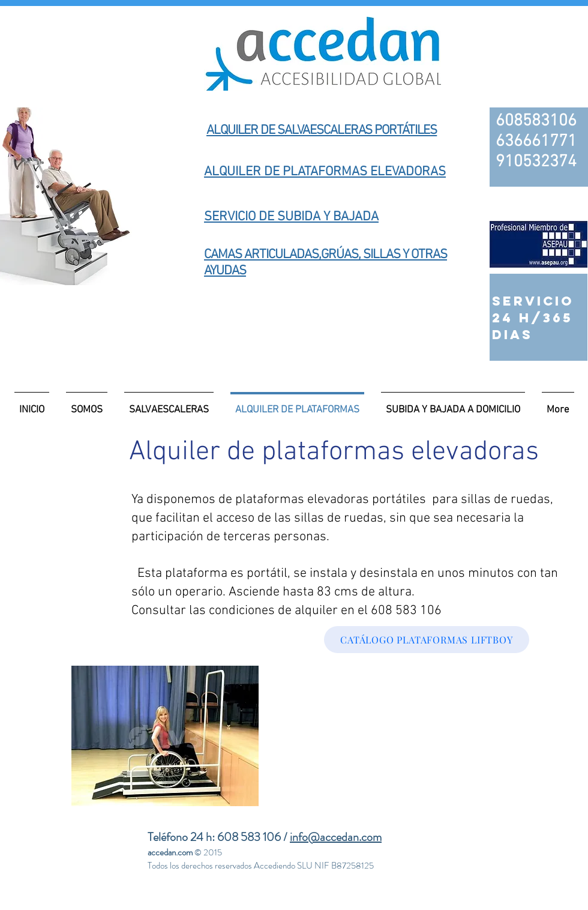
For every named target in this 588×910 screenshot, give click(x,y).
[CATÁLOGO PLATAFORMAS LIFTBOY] (427, 640)
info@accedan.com (336, 837)
